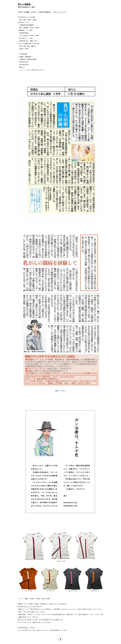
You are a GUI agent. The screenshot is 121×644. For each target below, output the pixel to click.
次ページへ (61, 391)
